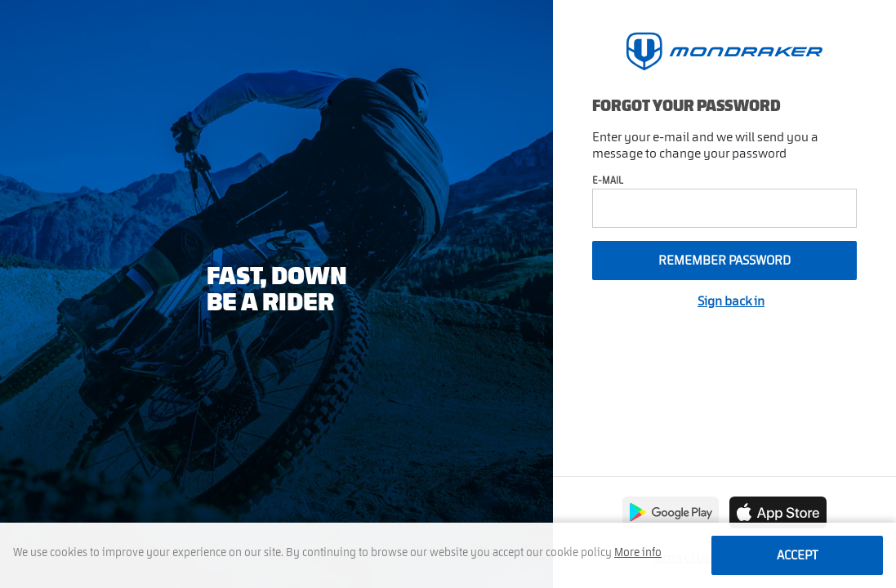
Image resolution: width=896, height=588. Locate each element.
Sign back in (731, 301)
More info (638, 553)
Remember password (724, 261)
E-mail (608, 180)
